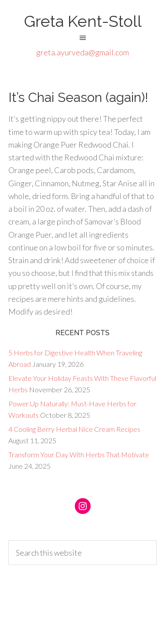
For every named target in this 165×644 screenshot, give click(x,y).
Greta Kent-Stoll (83, 21)
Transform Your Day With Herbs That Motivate (79, 454)
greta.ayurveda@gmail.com (82, 52)
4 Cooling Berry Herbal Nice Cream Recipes (74, 429)
